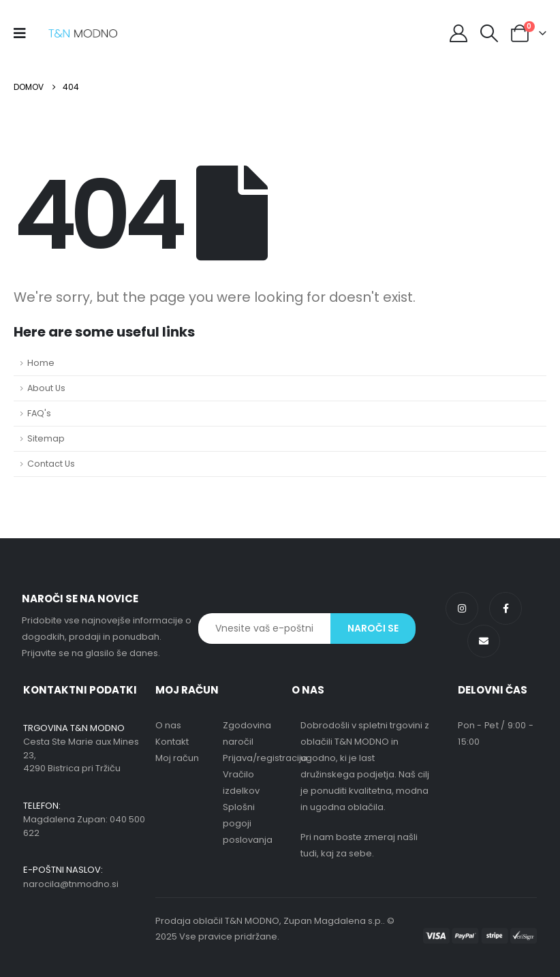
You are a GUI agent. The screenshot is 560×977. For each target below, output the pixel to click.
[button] (489, 33)
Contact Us (51, 464)
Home (41, 363)
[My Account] (458, 33)
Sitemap (46, 438)
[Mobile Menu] (24, 33)
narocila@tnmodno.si (71, 884)
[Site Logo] (83, 34)
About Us (46, 388)
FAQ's (39, 413)
